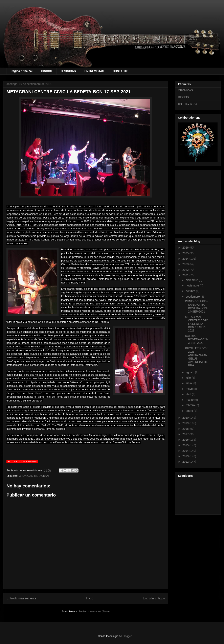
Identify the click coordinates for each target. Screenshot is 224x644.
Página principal (22, 71)
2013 (186, 456)
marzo (190, 400)
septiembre (193, 297)
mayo (189, 389)
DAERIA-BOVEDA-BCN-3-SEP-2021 (196, 339)
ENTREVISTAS (94, 71)
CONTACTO (120, 71)
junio (189, 383)
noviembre (193, 285)
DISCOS (47, 71)
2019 (186, 423)
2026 (186, 248)
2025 (186, 253)
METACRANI (42, 476)
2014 (186, 451)
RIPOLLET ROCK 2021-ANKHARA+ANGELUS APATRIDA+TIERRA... (196, 357)
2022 (186, 270)
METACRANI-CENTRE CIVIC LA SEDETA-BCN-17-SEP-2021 (197, 324)
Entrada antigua (154, 598)
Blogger (127, 636)
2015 (186, 445)
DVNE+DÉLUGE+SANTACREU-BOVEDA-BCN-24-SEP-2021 (196, 306)
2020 (186, 418)
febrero (191, 405)
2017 (186, 434)
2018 (186, 429)
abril (189, 394)
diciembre (192, 280)
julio (189, 378)
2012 (186, 462)
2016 (186, 440)
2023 (186, 264)
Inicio (90, 598)
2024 (186, 259)
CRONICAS (68, 71)
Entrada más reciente (21, 598)
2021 (186, 275)
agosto (190, 372)
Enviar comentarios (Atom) (94, 611)
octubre (191, 291)
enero (190, 411)
